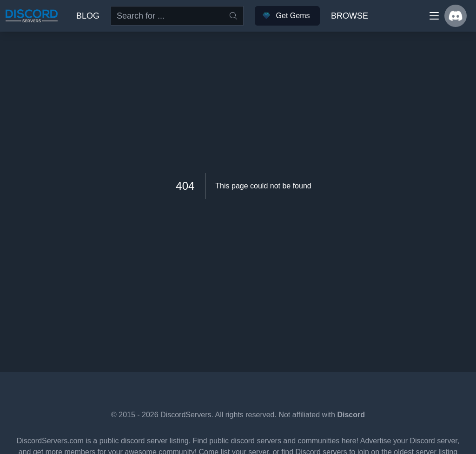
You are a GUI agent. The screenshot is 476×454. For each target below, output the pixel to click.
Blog (88, 16)
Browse (350, 16)
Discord (351, 415)
